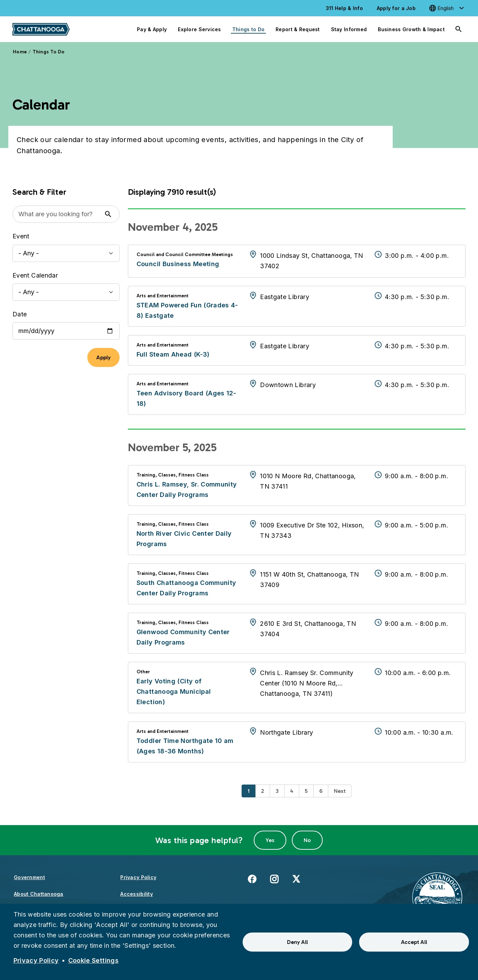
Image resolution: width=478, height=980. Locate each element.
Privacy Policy (138, 877)
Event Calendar (35, 275)
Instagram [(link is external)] (274, 879)
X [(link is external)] (296, 879)
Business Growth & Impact (411, 29)
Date (20, 314)
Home (20, 52)
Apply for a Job (396, 8)
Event (21, 236)
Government (29, 877)
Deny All (297, 942)
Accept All (414, 942)
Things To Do (49, 52)
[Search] (459, 29)
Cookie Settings (93, 960)
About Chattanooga (39, 894)
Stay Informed (349, 29)
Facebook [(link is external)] (252, 879)
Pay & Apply (152, 29)
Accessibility (137, 894)
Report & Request (298, 29)
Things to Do (248, 29)
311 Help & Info (344, 8)
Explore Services (199, 29)
